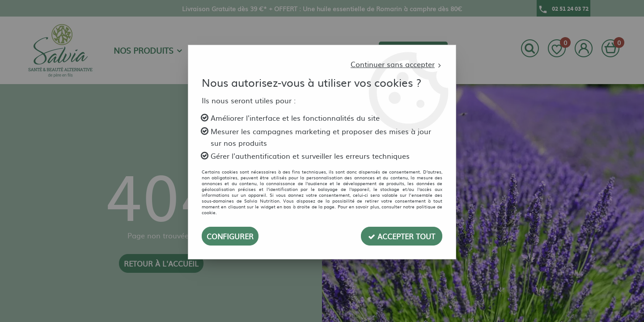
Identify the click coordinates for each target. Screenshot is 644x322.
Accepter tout (402, 236)
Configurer (230, 236)
